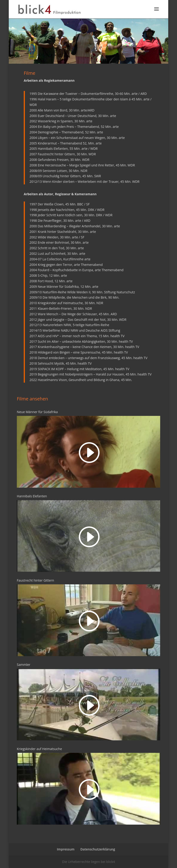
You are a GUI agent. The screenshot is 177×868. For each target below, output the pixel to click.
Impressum (66, 849)
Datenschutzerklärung (98, 849)
